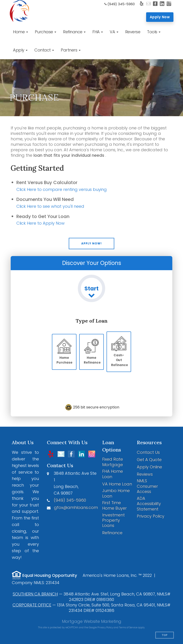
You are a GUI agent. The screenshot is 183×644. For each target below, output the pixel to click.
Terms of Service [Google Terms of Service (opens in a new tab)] (128, 627)
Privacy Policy (151, 516)
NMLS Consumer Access (147, 486)
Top (165, 635)
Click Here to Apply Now (41, 223)
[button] (20, 32)
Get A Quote (149, 460)
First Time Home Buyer (114, 505)
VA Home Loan (117, 484)
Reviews (145, 474)
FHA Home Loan (113, 474)
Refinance (112, 533)
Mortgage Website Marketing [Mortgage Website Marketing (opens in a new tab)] (92, 621)
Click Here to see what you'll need (50, 206)
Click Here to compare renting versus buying (62, 189)
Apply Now (160, 17)
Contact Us (148, 452)
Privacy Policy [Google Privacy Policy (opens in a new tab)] (105, 627)
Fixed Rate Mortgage (113, 462)
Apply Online (149, 467)
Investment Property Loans (113, 520)
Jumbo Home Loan (116, 493)
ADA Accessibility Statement (149, 504)
